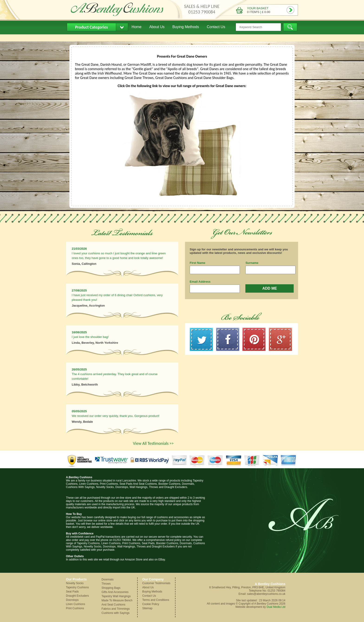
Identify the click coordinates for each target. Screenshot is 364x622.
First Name (197, 263)
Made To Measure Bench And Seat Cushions (117, 602)
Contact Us (216, 27)
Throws (106, 584)
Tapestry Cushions (77, 587)
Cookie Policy (151, 604)
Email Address (200, 282)
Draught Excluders (77, 596)
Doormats (107, 579)
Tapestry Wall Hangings (116, 596)
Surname (252, 263)
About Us (157, 27)
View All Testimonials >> (153, 443)
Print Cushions (75, 608)
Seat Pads (72, 592)
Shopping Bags (111, 588)
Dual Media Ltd (276, 607)
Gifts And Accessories (115, 592)
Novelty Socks (75, 583)
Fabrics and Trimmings (115, 609)
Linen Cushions (76, 604)
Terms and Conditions (156, 600)
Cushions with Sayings (115, 613)
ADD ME (270, 288)
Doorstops (72, 600)
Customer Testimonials (156, 583)
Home (137, 27)
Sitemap (147, 608)
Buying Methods (186, 27)
